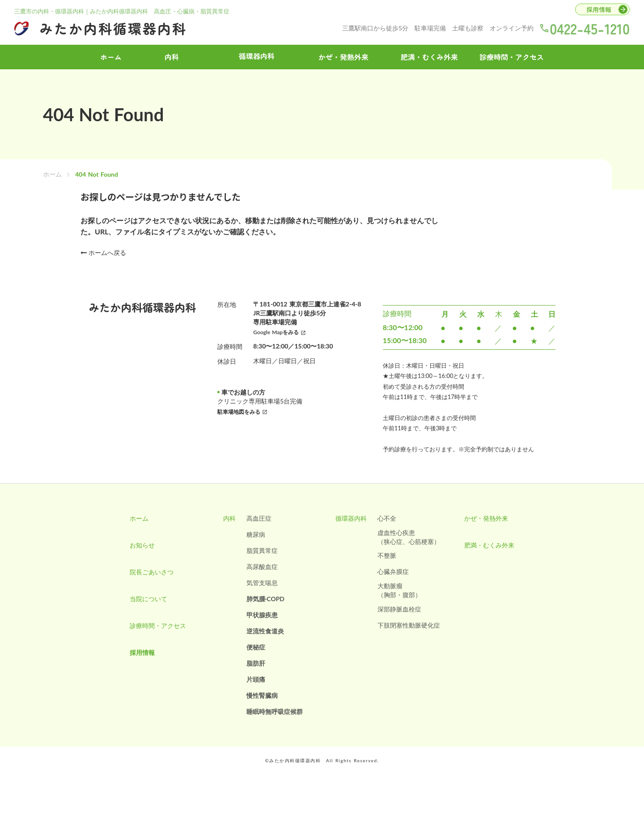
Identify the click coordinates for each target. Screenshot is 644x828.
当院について (148, 599)
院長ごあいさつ (152, 572)
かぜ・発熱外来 (343, 57)
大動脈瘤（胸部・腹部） (399, 590)
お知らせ (142, 545)
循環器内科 (351, 518)
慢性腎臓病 (262, 695)
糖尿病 (256, 534)
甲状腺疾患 (262, 615)
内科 (172, 57)
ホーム (52, 174)
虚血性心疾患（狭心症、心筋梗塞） (409, 537)
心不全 (387, 518)
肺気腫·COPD (266, 599)
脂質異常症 (262, 550)
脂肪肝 (256, 663)
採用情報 (142, 652)
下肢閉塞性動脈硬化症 (409, 625)
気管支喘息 (262, 583)
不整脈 (387, 555)
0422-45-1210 (590, 28)
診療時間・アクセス (512, 57)
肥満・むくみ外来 (429, 57)
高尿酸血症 (262, 567)
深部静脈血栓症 (399, 609)
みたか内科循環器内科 (113, 28)
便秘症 (256, 647)
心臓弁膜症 (393, 571)
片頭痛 (256, 679)
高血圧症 (259, 518)
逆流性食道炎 (265, 631)
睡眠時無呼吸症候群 (275, 711)
